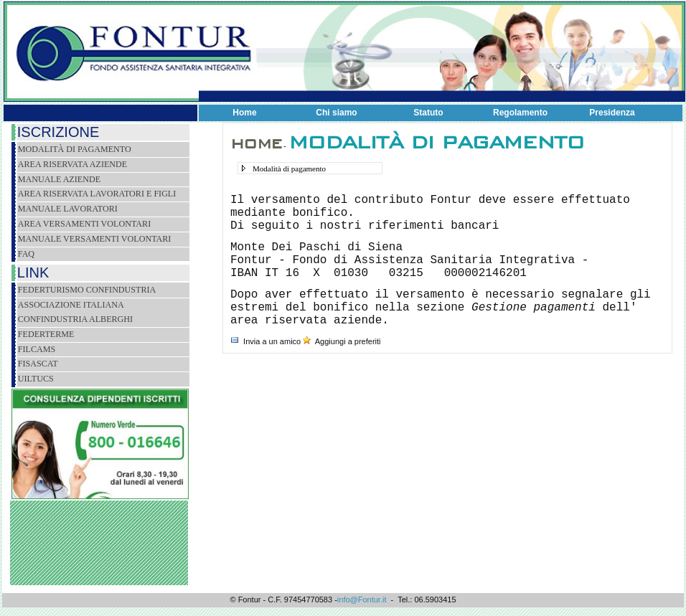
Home (244, 113)
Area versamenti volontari (84, 224)
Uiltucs (36, 379)
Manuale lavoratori (68, 209)
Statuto (428, 113)
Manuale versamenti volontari (95, 239)
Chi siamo (336, 113)
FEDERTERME (46, 334)
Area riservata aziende (72, 164)
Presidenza (612, 113)
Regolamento (520, 113)
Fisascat (38, 364)
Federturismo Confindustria (87, 290)
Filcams (37, 349)
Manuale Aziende (59, 179)
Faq (26, 254)
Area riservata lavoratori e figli (97, 194)
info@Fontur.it (362, 600)
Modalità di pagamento (75, 149)
